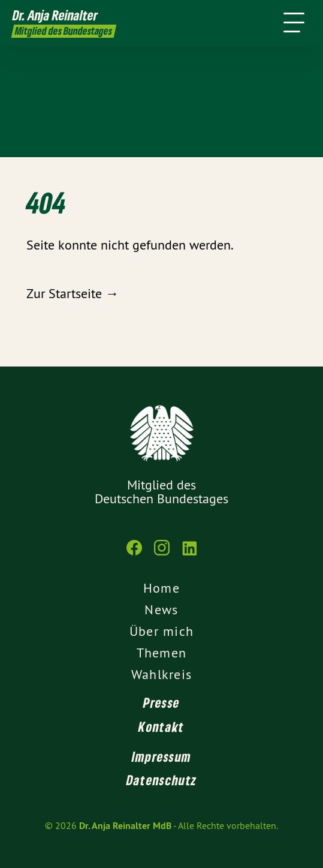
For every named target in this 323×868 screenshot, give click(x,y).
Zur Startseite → (73, 293)
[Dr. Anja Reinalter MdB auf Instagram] (162, 554)
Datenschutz (161, 780)
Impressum (162, 756)
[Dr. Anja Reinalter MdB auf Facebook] (134, 554)
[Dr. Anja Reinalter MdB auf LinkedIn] (189, 554)
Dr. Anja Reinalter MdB (125, 826)
